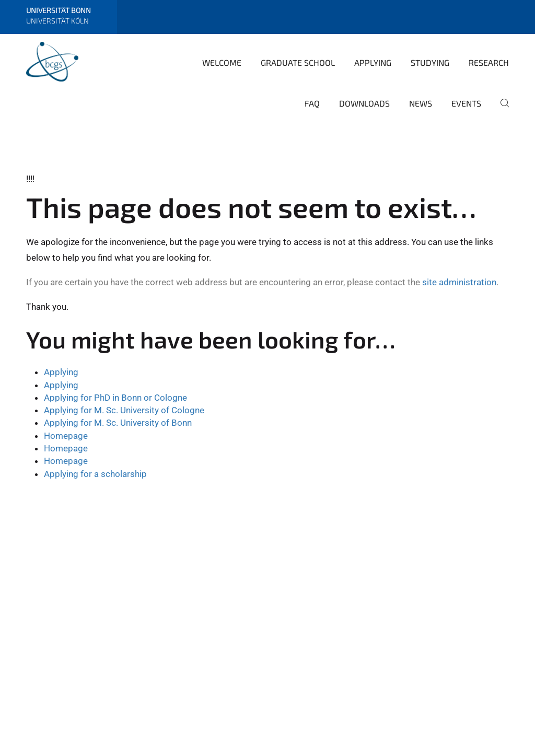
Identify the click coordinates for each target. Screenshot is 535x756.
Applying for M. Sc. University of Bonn (118, 423)
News (421, 103)
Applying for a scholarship (95, 474)
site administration (459, 282)
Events (466, 103)
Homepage (66, 436)
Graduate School (298, 62)
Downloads (364, 103)
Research (489, 62)
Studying (430, 62)
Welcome (222, 62)
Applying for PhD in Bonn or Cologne (115, 398)
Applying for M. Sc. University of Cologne (124, 410)
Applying (373, 62)
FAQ (312, 103)
